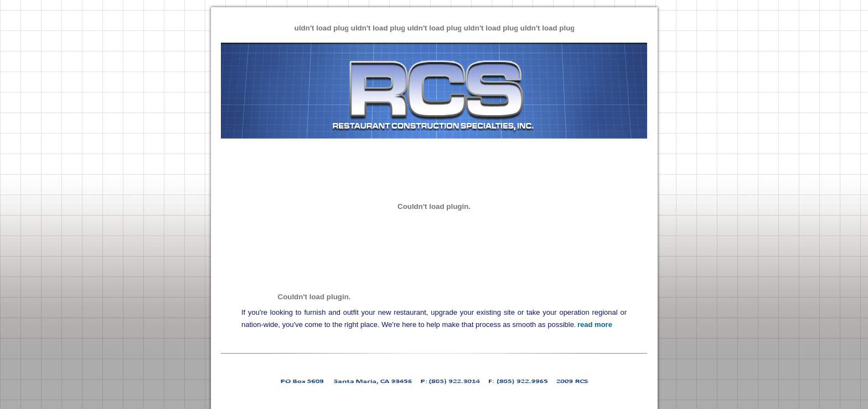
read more (595, 324)
